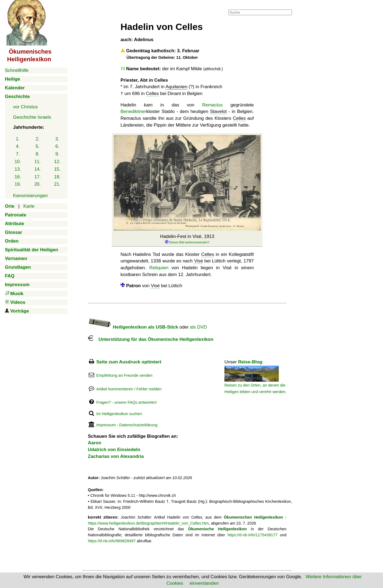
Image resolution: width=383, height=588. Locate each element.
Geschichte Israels (32, 117)
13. (18, 169)
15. (57, 169)
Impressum (106, 425)
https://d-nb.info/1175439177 (252, 535)
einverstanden (204, 583)
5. (38, 146)
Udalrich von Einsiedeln (114, 450)
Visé (198, 261)
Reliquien (159, 268)
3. (57, 139)
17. (38, 177)
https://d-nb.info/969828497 (112, 541)
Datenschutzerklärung (138, 425)
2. (38, 139)
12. (57, 162)
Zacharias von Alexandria (116, 456)
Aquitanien (176, 87)
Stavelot (218, 111)
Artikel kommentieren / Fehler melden (129, 389)
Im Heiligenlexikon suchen (119, 414)
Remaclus (212, 105)
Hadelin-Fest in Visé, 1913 (187, 239)
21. (57, 184)
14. (38, 169)
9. (57, 154)
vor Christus (25, 107)
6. (57, 146)
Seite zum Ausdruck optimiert (129, 362)
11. (38, 162)
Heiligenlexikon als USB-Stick (133, 327)
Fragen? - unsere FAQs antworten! (126, 402)
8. (38, 154)
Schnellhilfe (17, 70)
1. (18, 139)
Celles (152, 94)
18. (57, 177)
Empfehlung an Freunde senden (124, 375)
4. (18, 146)
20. (38, 184)
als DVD (198, 327)
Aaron (95, 443)
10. (18, 162)
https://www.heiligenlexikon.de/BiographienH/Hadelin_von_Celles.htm (148, 523)
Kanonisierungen (30, 196)
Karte (29, 206)
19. (18, 184)
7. (18, 154)
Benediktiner (133, 111)
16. (18, 177)
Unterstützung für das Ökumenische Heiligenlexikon (151, 339)
